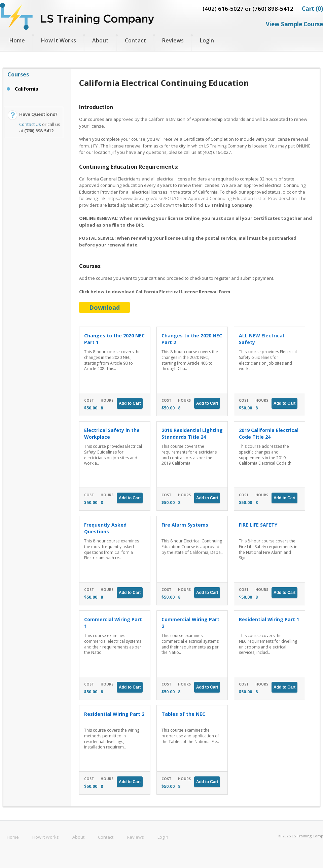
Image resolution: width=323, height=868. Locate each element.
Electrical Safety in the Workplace (112, 433)
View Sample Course (294, 24)
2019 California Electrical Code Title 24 (269, 433)
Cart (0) (312, 9)
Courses (18, 74)
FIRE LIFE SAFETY (258, 525)
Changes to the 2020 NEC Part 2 (192, 339)
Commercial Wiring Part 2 (190, 623)
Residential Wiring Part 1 (269, 619)
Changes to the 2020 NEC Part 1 (114, 339)
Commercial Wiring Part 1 (113, 623)
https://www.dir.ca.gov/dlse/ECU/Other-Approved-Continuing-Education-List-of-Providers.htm (202, 198)
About (100, 40)
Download (104, 307)
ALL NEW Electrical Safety (261, 339)
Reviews (173, 40)
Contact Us (30, 124)
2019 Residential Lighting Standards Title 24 (192, 433)
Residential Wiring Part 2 (114, 714)
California (27, 89)
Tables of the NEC (183, 714)
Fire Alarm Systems (185, 525)
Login (207, 40)
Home (17, 40)
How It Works (59, 40)
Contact (135, 40)
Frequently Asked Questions (105, 528)
